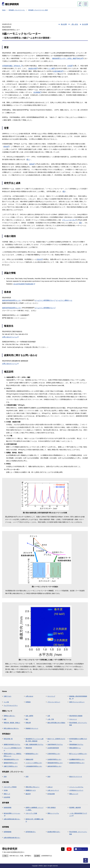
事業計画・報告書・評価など (12, 723)
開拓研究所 (29, 748)
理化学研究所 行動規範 (76, 716)
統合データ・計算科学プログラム (56, 740)
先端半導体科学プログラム (55, 744)
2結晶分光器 (33, 68)
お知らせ (50, 787)
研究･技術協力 (52, 808)
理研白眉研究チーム (75, 748)
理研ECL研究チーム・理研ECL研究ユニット (13, 755)
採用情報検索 (8, 832)
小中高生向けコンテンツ (76, 790)
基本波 (32, 164)
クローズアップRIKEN (10, 787)
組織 (5, 719)
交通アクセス (8, 696)
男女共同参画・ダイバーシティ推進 (78, 724)
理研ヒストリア (74, 794)
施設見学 (28, 794)
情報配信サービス (31, 790)
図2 (64, 191)
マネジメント (73, 719)
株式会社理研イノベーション (12, 814)
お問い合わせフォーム (10, 337)
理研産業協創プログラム (76, 744)
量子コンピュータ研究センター (78, 754)
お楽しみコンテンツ (53, 790)
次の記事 (85, 24)
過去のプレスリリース (76, 777)
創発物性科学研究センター (77, 763)
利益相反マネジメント (32, 728)
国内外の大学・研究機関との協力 (34, 820)
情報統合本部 (29, 759)
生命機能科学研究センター (77, 759)
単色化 (6, 147)
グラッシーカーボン (69, 220)
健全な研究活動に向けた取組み (56, 723)
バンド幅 (51, 68)
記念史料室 (7, 797)
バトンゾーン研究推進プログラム (13, 749)
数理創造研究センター (32, 754)
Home (4, 10)
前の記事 (64, 24)
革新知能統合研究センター (11, 759)
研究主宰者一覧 (8, 739)
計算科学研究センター (54, 754)
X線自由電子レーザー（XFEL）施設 (65, 58)
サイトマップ (51, 696)
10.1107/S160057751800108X (24, 284)
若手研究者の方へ (31, 832)
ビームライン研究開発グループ (45, 300)
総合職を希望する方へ (54, 832)
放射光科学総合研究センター (12, 300)
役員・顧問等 (29, 716)
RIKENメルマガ (82, 849)
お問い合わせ (29, 696)
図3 (80, 223)
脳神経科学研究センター (11, 763)
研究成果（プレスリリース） (17, 10)
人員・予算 (51, 719)
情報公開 (28, 723)
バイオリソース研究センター (34, 763)
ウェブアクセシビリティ (11, 705)
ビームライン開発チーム (64, 300)
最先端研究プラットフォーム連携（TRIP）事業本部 (34, 740)
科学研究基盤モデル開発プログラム (78, 740)
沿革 (49, 716)
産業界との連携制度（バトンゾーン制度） (34, 809)
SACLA (80, 58)
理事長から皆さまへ (9, 716)
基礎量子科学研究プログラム (12, 744)
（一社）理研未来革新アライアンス (78, 814)
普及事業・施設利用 (75, 808)
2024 (49, 777)
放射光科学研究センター (54, 766)
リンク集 (6, 702)
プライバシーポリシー (54, 702)
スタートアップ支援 (31, 813)
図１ (28, 159)
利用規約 (28, 702)
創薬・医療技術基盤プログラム (34, 744)
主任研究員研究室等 (53, 748)
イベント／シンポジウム (76, 787)
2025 (27, 777)
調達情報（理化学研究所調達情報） (78, 697)
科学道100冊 (51, 794)
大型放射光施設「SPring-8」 (12, 66)
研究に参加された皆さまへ (11, 728)
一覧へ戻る (74, 24)
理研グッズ (7, 794)
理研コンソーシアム (53, 813)
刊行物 (6, 790)
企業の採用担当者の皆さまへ (12, 819)
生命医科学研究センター (54, 759)
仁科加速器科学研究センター (34, 766)
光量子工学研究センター (11, 766)
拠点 (27, 719)
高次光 (40, 259)
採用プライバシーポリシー (77, 702)
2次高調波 (37, 92)
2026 (5, 777)
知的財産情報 (8, 808)
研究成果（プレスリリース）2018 (38, 10)
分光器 (70, 66)
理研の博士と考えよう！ (33, 787)
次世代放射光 (58, 71)
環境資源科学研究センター (55, 763)
